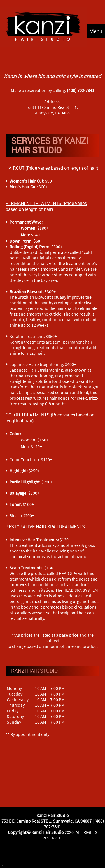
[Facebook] (46, 854)
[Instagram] (59, 854)
